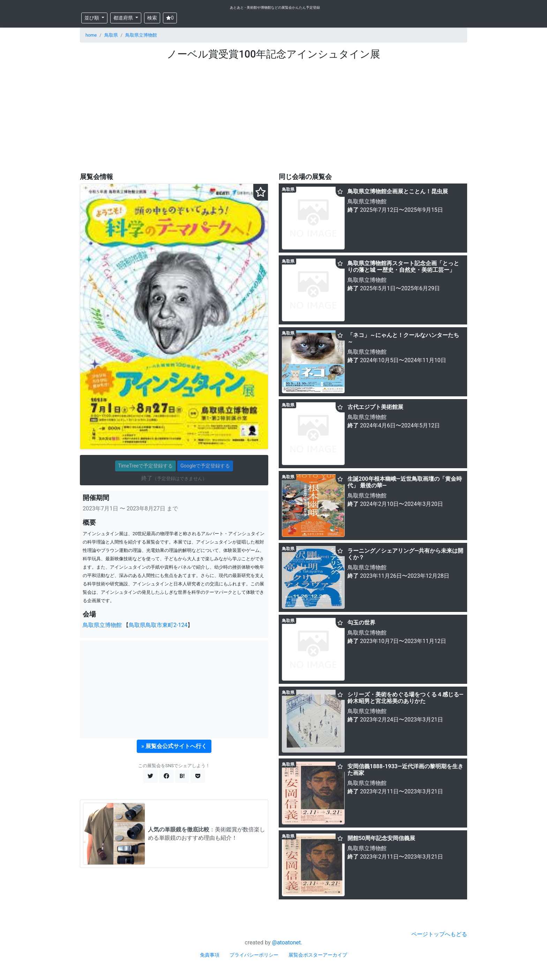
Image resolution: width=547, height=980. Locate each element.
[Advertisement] (273, 113)
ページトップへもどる (439, 934)
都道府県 (124, 18)
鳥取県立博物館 (141, 35)
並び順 (92, 18)
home (91, 35)
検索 (152, 18)
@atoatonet (287, 942)
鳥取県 (111, 35)
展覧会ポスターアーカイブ (318, 955)
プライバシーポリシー (254, 955)
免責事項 (210, 955)
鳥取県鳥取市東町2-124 (158, 625)
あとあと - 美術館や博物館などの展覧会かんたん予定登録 (275, 8)
